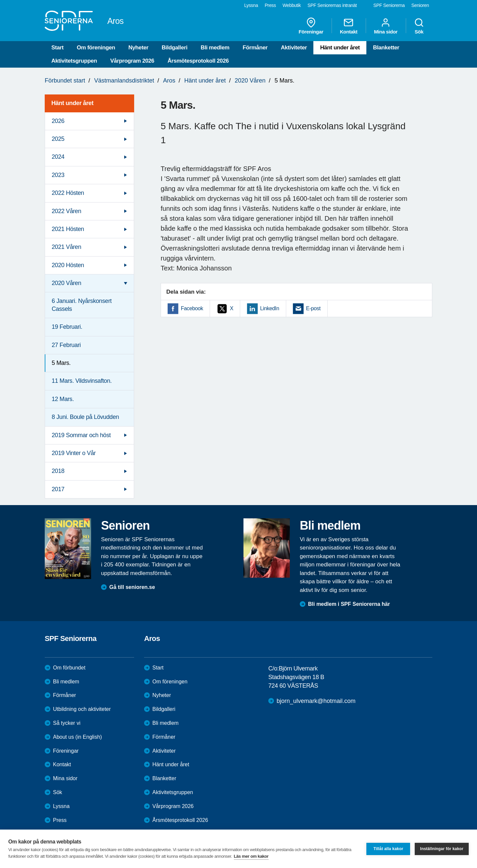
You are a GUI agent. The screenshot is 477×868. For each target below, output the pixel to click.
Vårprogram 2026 (132, 61)
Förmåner (255, 48)
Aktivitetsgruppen (74, 61)
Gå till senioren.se (132, 587)
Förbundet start (65, 81)
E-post (313, 308)
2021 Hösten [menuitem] (68, 229)
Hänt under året (340, 48)
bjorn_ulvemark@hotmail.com (316, 701)
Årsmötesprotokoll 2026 (198, 61)
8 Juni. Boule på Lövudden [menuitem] (85, 417)
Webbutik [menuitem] (292, 5)
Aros (169, 81)
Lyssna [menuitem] (251, 5)
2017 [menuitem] (58, 489)
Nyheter (138, 48)
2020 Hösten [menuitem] (68, 265)
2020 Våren (250, 81)
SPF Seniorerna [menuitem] (389, 5)
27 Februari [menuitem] (66, 345)
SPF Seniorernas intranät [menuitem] (332, 5)
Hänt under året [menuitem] (72, 103)
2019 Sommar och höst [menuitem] (81, 435)
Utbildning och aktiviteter (82, 709)
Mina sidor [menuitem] (386, 26)
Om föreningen (96, 48)
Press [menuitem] (270, 5)
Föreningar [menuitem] (311, 26)
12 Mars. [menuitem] (63, 399)
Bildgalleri (175, 48)
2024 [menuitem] (58, 157)
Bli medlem (215, 48)
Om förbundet (69, 668)
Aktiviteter (294, 48)
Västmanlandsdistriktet (124, 81)
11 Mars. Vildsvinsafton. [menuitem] (82, 381)
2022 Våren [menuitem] (66, 211)
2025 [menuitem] (58, 139)
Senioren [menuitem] (420, 5)
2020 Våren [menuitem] (66, 283)
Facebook (192, 308)
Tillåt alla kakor (388, 849)
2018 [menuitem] (58, 471)
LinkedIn (269, 308)
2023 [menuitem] (58, 175)
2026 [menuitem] (58, 121)
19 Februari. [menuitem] (67, 327)
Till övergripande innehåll (0, 0)
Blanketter (386, 48)
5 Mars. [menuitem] (61, 363)
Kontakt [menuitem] (349, 26)
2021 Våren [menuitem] (66, 247)
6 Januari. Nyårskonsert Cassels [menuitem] (82, 305)
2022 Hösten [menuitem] (68, 193)
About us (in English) (78, 737)
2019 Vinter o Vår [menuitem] (74, 453)
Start (57, 48)
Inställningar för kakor (442, 849)
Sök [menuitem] (419, 26)
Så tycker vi (67, 723)
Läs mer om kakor (251, 856)
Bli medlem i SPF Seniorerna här (349, 604)
